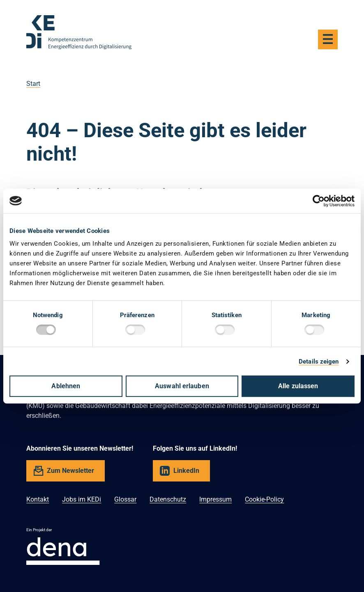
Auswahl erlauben (182, 386)
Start (33, 84)
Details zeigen (319, 362)
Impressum (215, 499)
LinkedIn (186, 471)
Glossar (125, 499)
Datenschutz (168, 499)
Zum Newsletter (70, 471)
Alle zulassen (298, 386)
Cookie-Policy (264, 499)
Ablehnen (66, 386)
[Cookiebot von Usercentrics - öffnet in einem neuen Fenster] (319, 201)
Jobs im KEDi (82, 499)
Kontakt (38, 499)
